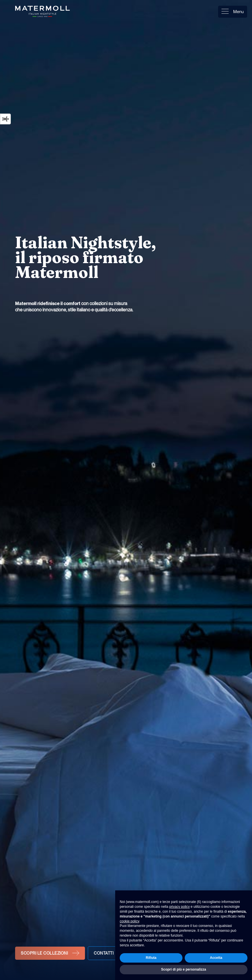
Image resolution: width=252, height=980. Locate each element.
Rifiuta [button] (151, 958)
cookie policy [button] (129, 921)
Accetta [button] (216, 958)
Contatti (104, 953)
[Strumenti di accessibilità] (5, 119)
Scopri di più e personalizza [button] (184, 969)
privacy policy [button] (179, 907)
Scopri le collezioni (44, 953)
